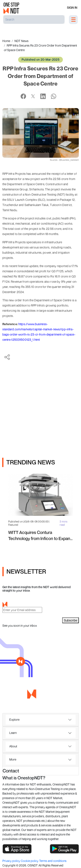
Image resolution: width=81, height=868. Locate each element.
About (13, 746)
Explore (14, 720)
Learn (13, 733)
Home (6, 41)
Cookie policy (30, 861)
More (13, 759)
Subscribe (71, 620)
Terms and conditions (53, 861)
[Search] (34, 19)
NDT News (21, 41)
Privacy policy (12, 861)
